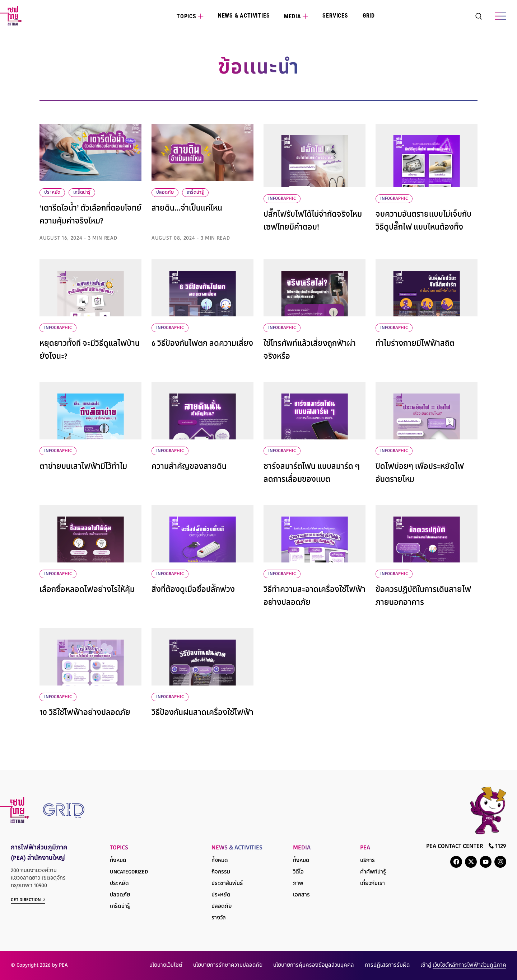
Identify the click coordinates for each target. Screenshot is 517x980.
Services (335, 16)
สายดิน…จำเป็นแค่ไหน (187, 209)
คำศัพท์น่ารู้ (373, 872)
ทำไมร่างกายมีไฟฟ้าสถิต (415, 344)
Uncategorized (129, 872)
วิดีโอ (298, 872)
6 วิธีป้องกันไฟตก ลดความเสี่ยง (202, 344)
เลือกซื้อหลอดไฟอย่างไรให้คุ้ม (87, 590)
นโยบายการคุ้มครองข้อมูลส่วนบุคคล (314, 965)
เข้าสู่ (463, 965)
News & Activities (244, 16)
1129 (497, 846)
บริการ (367, 861)
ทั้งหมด (118, 861)
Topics (187, 16)
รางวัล (219, 918)
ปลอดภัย (165, 193)
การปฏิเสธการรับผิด (387, 965)
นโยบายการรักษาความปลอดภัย (228, 965)
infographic (282, 199)
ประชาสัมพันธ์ (227, 884)
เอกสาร (301, 895)
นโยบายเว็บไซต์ (166, 965)
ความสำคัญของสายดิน (189, 467)
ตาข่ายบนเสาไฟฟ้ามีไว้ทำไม (83, 467)
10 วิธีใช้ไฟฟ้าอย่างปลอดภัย (85, 713)
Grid (369, 16)
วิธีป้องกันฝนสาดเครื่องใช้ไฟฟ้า (202, 713)
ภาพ (298, 884)
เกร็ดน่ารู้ (82, 193)
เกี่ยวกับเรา (372, 884)
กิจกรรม (221, 872)
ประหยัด (52, 193)
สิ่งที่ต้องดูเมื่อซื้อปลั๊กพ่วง (193, 590)
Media (292, 16)
